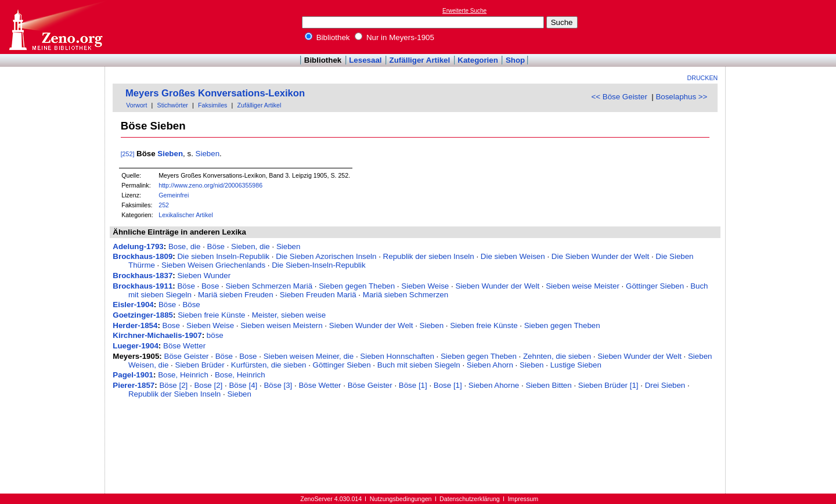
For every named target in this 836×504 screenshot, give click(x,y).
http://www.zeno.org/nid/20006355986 (210, 185)
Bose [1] (448, 385)
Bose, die (185, 246)
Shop (515, 60)
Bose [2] (208, 385)
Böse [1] (413, 385)
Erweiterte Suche (464, 11)
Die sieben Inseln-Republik (223, 256)
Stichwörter (173, 105)
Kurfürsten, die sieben (269, 365)
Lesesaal (365, 60)
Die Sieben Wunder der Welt (600, 256)
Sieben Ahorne (494, 385)
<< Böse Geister (619, 97)
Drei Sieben (665, 385)
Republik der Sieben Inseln (174, 394)
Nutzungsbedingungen (401, 499)
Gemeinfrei (174, 195)
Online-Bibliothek (55, 27)
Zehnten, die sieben (557, 356)
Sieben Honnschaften (397, 356)
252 (164, 205)
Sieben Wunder (204, 276)
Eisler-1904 (133, 305)
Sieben (170, 154)
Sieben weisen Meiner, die (309, 356)
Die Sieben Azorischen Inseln (326, 256)
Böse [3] (278, 385)
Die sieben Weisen (513, 256)
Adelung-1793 (138, 246)
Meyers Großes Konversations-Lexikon (215, 93)
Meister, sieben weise (289, 315)
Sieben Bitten (548, 385)
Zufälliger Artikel (420, 60)
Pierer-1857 (134, 385)
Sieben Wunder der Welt (497, 286)
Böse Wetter (184, 346)
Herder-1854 (135, 325)
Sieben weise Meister (583, 286)
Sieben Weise (425, 286)
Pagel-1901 (133, 375)
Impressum (523, 499)
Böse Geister (187, 356)
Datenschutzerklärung (470, 499)
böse (215, 335)
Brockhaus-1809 (143, 256)
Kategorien (478, 60)
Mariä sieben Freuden (236, 295)
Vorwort (136, 105)
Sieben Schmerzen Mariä (269, 286)
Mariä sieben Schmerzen (406, 295)
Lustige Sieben (576, 365)
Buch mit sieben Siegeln (419, 365)
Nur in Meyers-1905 (394, 37)
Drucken (703, 78)
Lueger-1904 (136, 346)
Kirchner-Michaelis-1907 (157, 335)
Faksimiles (212, 105)
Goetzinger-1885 (143, 315)
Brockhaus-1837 (143, 276)
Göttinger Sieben (655, 286)
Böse (216, 246)
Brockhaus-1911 (143, 286)
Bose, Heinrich (183, 375)
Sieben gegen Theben (357, 286)
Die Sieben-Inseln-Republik (319, 265)
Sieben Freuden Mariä (318, 295)
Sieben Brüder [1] (608, 385)
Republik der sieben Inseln (429, 256)
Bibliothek (327, 37)
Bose (210, 286)
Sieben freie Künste (211, 315)
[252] (128, 154)
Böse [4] (243, 385)
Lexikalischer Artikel (186, 215)
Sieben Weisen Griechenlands (213, 265)
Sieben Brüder (200, 365)
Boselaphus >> (681, 97)
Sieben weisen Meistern (282, 325)
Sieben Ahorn (490, 365)
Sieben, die (251, 246)
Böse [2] (173, 385)
